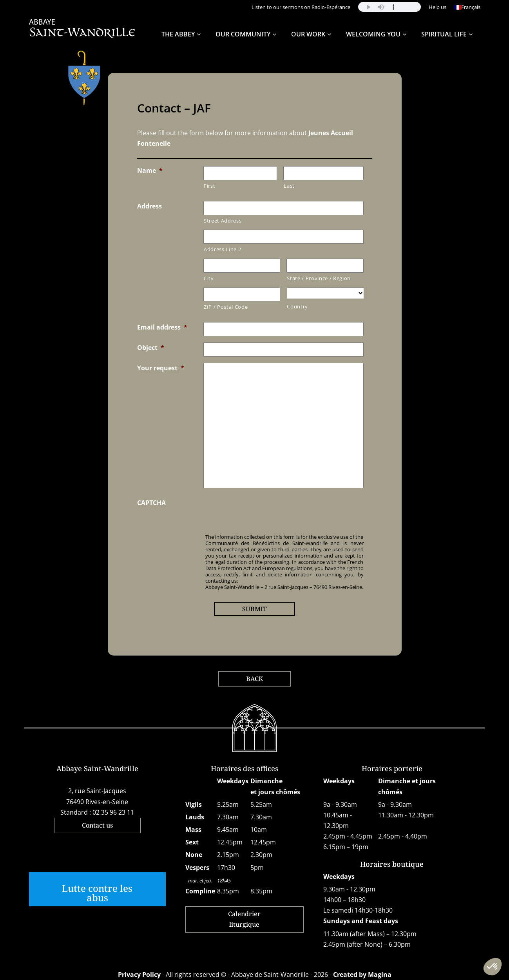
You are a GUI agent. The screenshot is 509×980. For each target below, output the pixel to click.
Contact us (97, 825)
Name (150, 170)
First (209, 186)
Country (297, 306)
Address (149, 206)
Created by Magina (362, 975)
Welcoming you (373, 34)
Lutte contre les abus (97, 893)
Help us (437, 7)
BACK (254, 679)
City (209, 278)
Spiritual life (444, 34)
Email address (162, 327)
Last (289, 186)
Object (151, 348)
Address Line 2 (222, 249)
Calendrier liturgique (244, 919)
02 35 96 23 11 (113, 812)
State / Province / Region (319, 278)
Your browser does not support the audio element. (389, 7)
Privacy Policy (139, 975)
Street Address (223, 221)
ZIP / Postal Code (226, 307)
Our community (243, 34)
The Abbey (178, 34)
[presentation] (263, 513)
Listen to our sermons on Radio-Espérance (301, 7)
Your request (161, 368)
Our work (308, 34)
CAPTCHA (151, 503)
